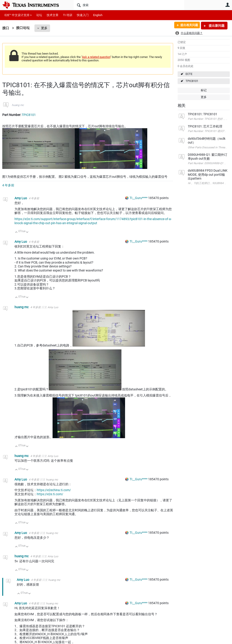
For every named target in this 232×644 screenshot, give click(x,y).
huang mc (18, 105)
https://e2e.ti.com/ (50, 494)
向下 (27, 232)
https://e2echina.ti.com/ (54, 490)
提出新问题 (216, 26)
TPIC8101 (192, 81)
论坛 (39, 15)
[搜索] (129, 5)
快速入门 (83, 15)
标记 (204, 90)
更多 (44, 28)
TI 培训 (68, 15)
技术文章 (53, 15)
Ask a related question (96, 57)
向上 (16, 232)
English (98, 15)
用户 (227, 5)
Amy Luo (21, 198)
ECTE (189, 74)
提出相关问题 (187, 26)
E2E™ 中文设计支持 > (18, 15)
